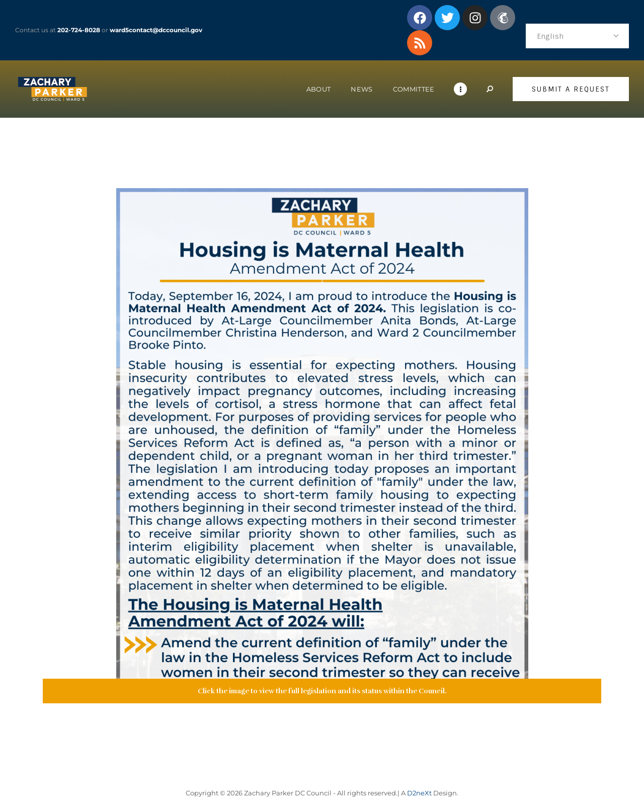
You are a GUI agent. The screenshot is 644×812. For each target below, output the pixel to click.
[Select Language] (577, 36)
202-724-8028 (79, 30)
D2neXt (419, 793)
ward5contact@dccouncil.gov (156, 30)
